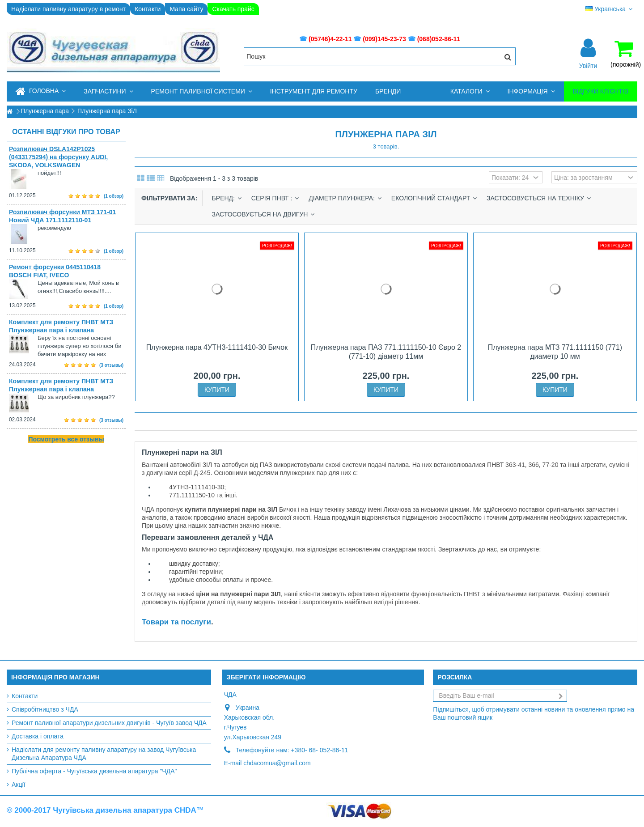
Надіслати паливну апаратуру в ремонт (68, 9)
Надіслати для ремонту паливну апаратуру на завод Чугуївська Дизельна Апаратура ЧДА (104, 754)
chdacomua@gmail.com (277, 763)
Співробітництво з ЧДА (45, 709)
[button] (108, 91)
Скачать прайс (233, 9)
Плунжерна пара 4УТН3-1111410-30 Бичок (217, 347)
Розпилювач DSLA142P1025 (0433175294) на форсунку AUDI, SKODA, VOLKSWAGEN (58, 157)
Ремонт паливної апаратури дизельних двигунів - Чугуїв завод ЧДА (109, 723)
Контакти (148, 9)
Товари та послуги (176, 622)
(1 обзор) (114, 196)
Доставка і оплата (38, 736)
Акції (18, 785)
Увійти (588, 65)
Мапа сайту (186, 9)
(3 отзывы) (111, 365)
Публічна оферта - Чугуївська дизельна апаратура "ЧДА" (94, 771)
